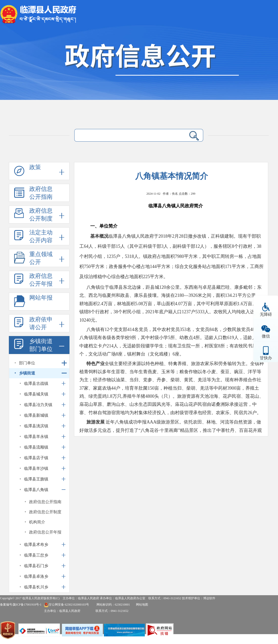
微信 (266, 336)
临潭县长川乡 (36, 587)
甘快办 (266, 358)
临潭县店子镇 (36, 458)
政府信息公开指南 (41, 193)
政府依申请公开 (41, 323)
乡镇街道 (27, 373)
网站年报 (41, 298)
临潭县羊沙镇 (36, 468)
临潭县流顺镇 (36, 447)
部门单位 (27, 363)
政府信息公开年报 (41, 280)
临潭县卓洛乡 (36, 576)
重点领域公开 (41, 258)
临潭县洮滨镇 (36, 426)
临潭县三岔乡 (36, 555)
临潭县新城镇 (36, 415)
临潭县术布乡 (36, 545)
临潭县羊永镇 (36, 437)
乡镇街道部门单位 (41, 345)
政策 (35, 167)
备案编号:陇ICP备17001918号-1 (21, 605)
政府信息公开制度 (41, 215)
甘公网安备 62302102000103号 (66, 605)
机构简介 (37, 522)
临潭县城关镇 (36, 394)
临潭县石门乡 (36, 566)
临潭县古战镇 (36, 383)
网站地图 (142, 605)
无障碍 (266, 314)
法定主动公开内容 (41, 236)
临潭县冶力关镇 (38, 405)
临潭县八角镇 (36, 490)
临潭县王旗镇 (36, 479)
